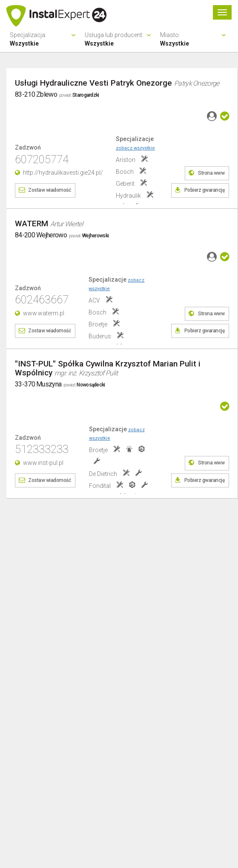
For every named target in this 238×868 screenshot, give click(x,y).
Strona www (211, 173)
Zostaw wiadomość (49, 190)
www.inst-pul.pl (43, 463)
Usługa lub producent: (119, 40)
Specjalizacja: (44, 40)
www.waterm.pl (44, 313)
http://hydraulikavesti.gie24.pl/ (63, 173)
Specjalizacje (135, 143)
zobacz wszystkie (135, 148)
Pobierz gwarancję (205, 190)
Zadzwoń (28, 148)
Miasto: (194, 40)
